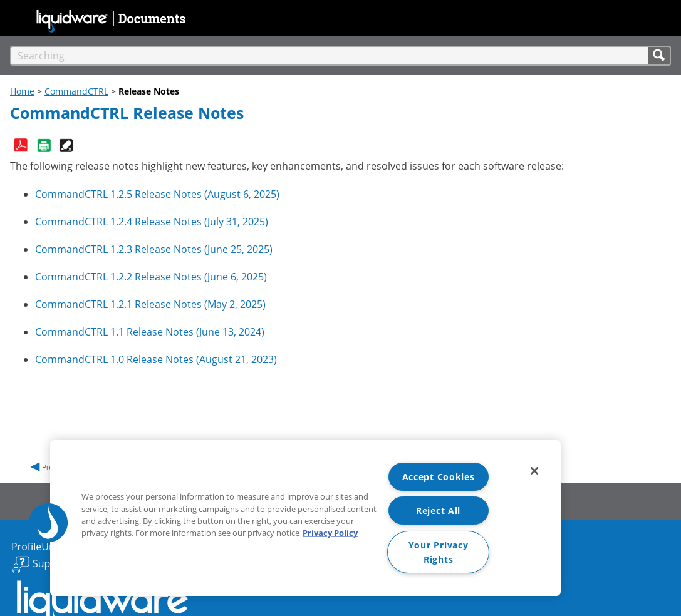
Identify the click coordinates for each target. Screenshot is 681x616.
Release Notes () (157, 194)
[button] (660, 56)
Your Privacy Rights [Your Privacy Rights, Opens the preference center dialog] (439, 552)
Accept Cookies (439, 477)
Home (22, 91)
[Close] (534, 471)
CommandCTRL (76, 91)
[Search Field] (340, 56)
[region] (305, 518)
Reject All (438, 511)
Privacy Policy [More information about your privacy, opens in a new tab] (330, 533)
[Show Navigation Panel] (17, 16)
